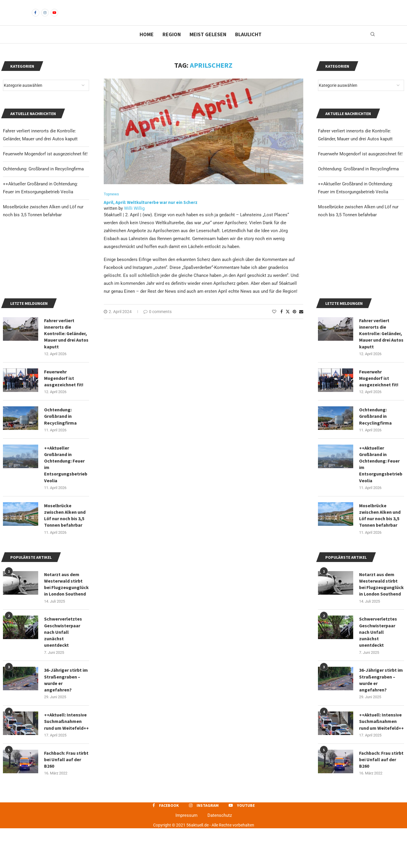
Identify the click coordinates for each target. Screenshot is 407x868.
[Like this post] (274, 322)
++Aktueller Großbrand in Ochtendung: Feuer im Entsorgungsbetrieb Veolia (381, 503)
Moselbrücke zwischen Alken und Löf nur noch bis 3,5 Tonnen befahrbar (380, 554)
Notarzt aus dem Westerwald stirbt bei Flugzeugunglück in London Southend (381, 623)
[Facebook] (36, 18)
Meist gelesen (208, 44)
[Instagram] (45, 18)
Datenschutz (220, 855)
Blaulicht (248, 44)
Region (172, 44)
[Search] (373, 44)
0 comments (158, 322)
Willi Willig (134, 218)
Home (147, 44)
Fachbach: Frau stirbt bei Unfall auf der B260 (381, 799)
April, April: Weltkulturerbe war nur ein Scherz (151, 213)
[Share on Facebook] (282, 322)
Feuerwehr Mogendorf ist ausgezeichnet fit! (360, 164)
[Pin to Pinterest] (294, 322)
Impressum (186, 855)
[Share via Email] (301, 322)
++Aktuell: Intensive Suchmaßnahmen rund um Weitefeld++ (381, 761)
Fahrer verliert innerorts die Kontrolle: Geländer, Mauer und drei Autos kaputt (381, 371)
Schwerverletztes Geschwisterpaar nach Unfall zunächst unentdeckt (378, 671)
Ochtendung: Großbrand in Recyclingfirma (358, 179)
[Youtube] (54, 18)
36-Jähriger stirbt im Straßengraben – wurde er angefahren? (381, 719)
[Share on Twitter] (288, 321)
